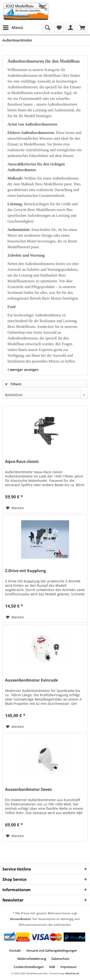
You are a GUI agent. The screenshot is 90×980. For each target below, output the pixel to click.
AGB (52, 967)
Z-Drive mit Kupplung (25, 571)
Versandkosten (21, 919)
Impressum (68, 967)
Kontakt (15, 950)
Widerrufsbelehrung (32, 959)
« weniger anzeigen (23, 370)
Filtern (13, 384)
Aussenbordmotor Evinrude (31, 680)
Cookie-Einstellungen (29, 967)
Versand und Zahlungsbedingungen (52, 950)
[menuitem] (13, 28)
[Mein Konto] (71, 28)
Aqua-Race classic (22, 462)
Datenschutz (60, 959)
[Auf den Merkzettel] (15, 508)
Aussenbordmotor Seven (29, 789)
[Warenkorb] (82, 28)
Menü (13, 27)
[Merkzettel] (59, 28)
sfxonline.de (72, 973)
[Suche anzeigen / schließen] (47, 28)
